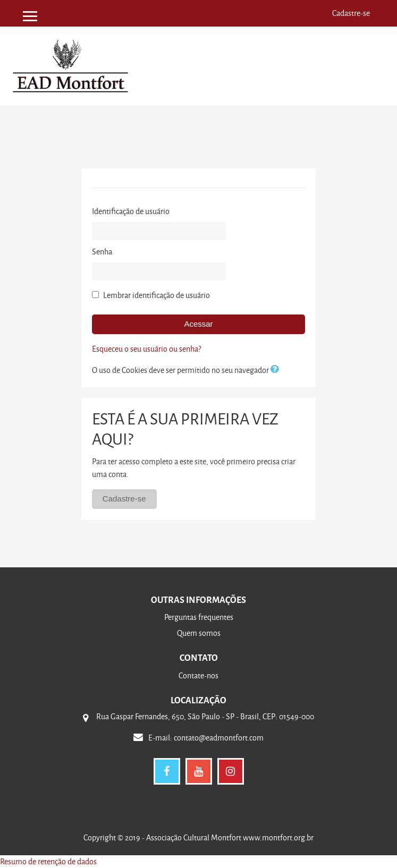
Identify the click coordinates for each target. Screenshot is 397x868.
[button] (277, 370)
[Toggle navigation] (375, 48)
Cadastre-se (351, 13)
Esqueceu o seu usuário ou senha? (146, 349)
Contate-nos (198, 675)
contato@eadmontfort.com (219, 738)
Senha (102, 252)
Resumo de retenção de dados (48, 861)
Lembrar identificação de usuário (157, 295)
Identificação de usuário (131, 211)
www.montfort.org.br (277, 837)
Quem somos (199, 633)
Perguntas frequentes (199, 617)
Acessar (198, 324)
